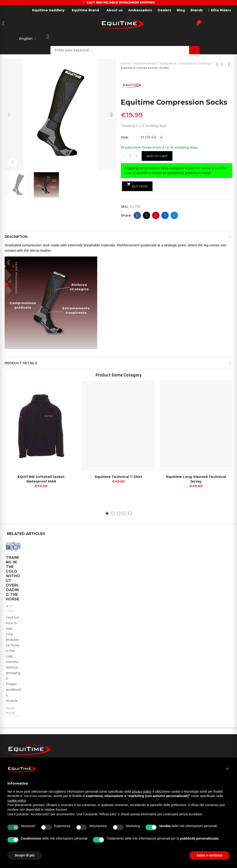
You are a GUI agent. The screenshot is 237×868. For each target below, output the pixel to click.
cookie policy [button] (17, 801)
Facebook (137, 216)
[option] (13, 632)
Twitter (147, 216)
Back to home (223, 65)
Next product (229, 65)
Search (194, 50)
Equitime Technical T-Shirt (118, 477)
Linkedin (165, 216)
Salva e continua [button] (209, 855)
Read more (10, 711)
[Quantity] (130, 156)
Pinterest (156, 216)
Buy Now (137, 186)
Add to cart (157, 156)
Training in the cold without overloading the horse (13, 578)
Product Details (21, 363)
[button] (9, 115)
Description (16, 237)
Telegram (174, 216)
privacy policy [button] (142, 792)
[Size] (150, 138)
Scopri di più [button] (25, 855)
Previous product (217, 65)
